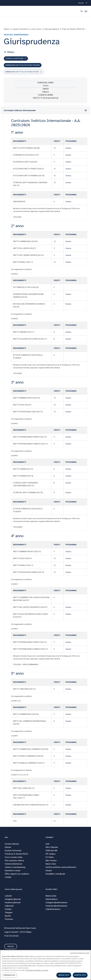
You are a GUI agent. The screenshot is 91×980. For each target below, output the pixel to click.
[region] (45, 965)
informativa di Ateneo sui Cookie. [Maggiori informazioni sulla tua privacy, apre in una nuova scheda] (37, 970)
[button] (82, 11)
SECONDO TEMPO (51, 890)
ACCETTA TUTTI (80, 975)
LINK (6, 838)
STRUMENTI (49, 838)
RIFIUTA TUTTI (64, 975)
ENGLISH (11, 947)
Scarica (68, 149)
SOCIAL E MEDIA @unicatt (13, 890)
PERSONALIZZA (9, 975)
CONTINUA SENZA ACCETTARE (80, 953)
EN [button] (86, 11)
